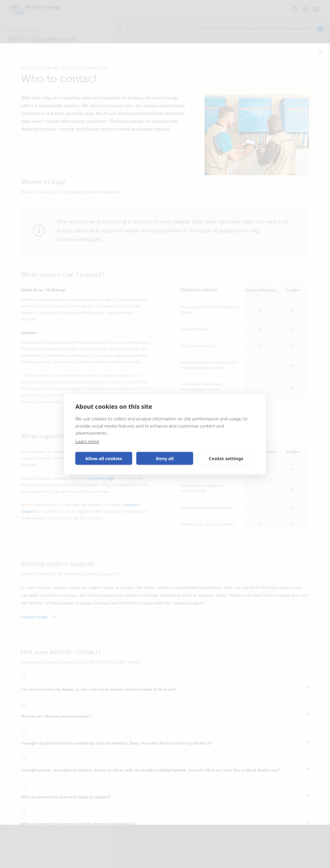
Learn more (87, 441)
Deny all (165, 458)
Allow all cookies (104, 458)
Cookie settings (226, 458)
